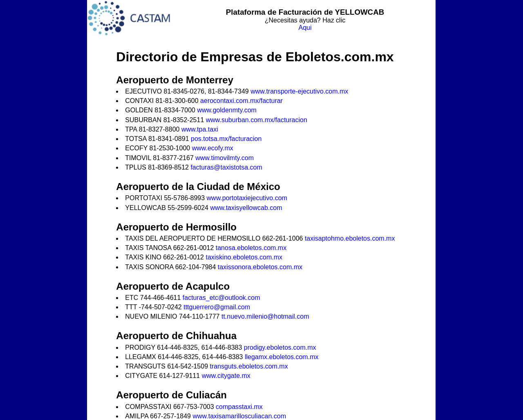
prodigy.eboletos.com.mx (280, 347)
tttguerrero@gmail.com (217, 307)
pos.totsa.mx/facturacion (226, 139)
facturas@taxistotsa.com (226, 167)
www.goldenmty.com (227, 110)
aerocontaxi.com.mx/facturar (241, 101)
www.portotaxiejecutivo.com (247, 198)
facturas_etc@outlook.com (221, 298)
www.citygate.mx (226, 376)
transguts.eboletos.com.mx (249, 366)
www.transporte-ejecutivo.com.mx (299, 91)
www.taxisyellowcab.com (246, 208)
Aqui (305, 28)
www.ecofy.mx (213, 148)
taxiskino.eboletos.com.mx (244, 257)
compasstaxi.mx (239, 407)
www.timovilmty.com (225, 158)
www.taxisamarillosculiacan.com (239, 416)
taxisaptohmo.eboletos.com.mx (350, 238)
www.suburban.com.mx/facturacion (257, 120)
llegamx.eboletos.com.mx (282, 357)
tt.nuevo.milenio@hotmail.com (265, 316)
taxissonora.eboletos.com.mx (260, 267)
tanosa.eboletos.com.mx (251, 248)
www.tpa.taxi (200, 129)
